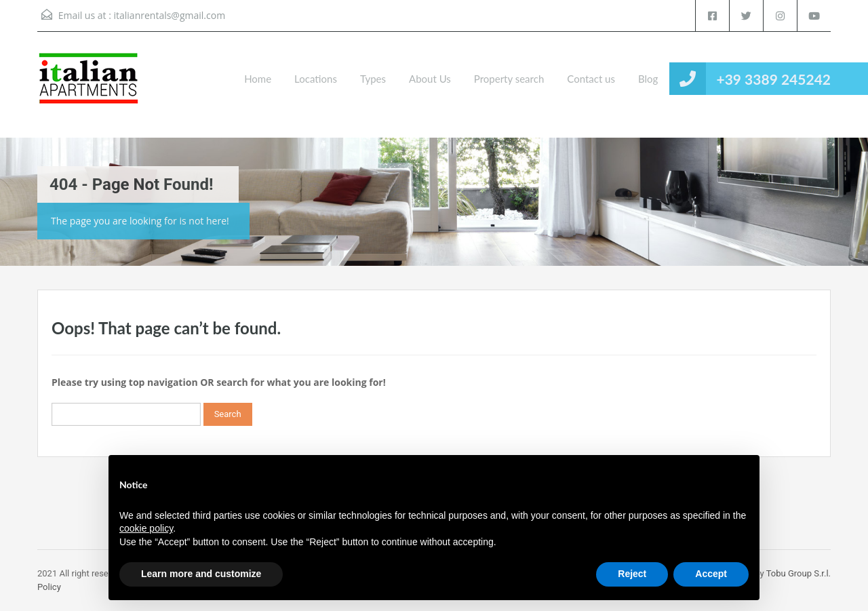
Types (373, 79)
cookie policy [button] (146, 528)
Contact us (591, 79)
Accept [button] (711, 574)
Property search (509, 79)
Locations (316, 79)
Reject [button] (632, 574)
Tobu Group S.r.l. (798, 573)
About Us (430, 79)
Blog (648, 79)
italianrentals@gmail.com (169, 15)
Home (258, 79)
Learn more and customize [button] (201, 574)
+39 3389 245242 (773, 79)
